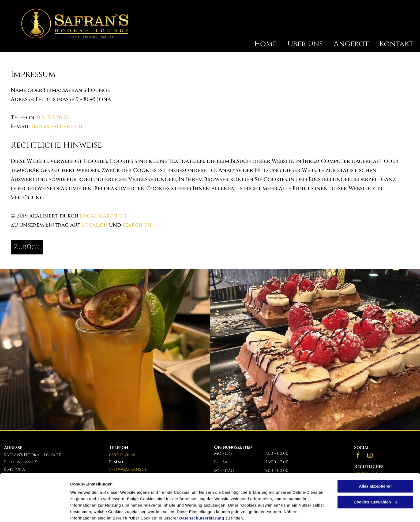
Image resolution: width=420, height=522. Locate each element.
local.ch (95, 225)
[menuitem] (260, 44)
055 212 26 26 (53, 117)
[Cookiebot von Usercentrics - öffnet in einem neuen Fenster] (35, 512)
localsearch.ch (103, 216)
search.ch (137, 225)
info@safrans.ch (57, 127)
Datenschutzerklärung (202, 497)
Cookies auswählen (89, 511)
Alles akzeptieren (375, 465)
